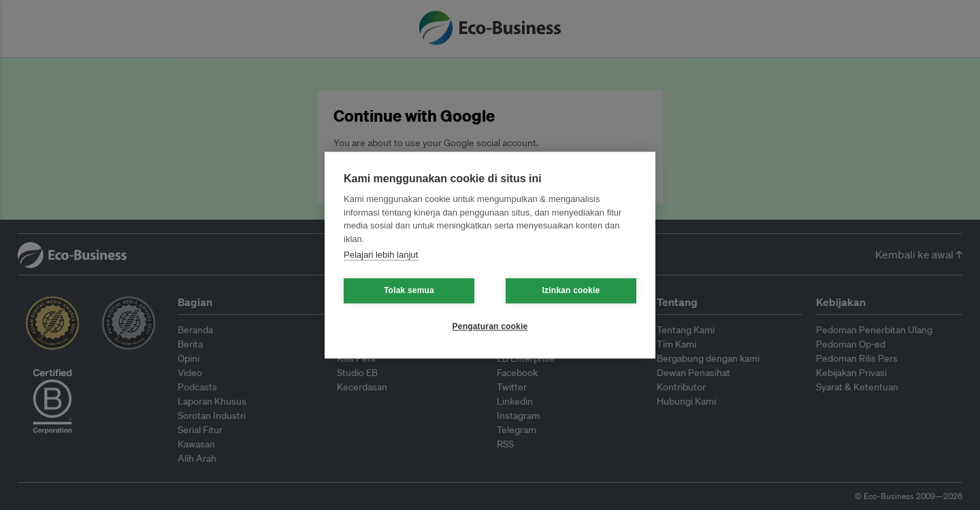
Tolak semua (409, 290)
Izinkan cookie (571, 290)
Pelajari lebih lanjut (381, 255)
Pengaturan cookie (490, 326)
